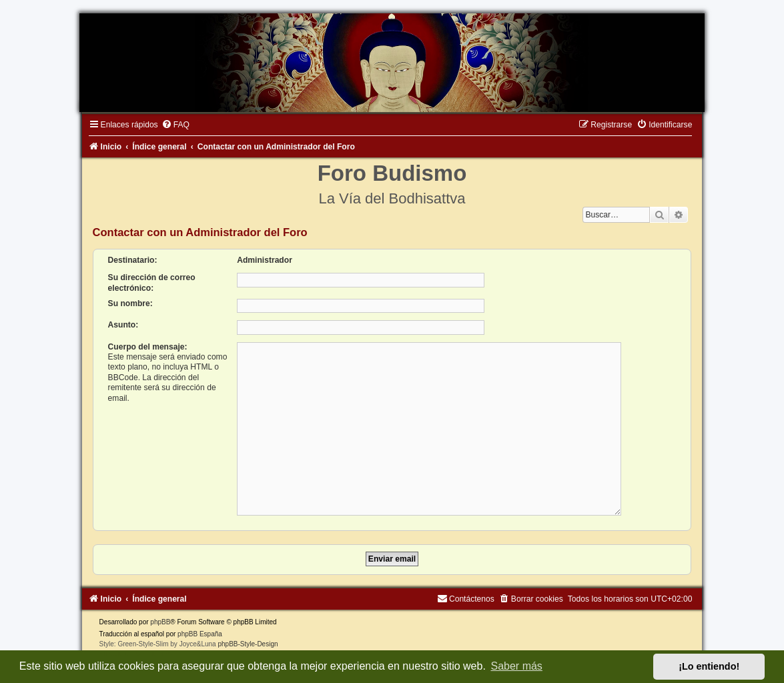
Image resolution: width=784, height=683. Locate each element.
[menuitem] (175, 125)
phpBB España (200, 629)
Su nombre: (130, 303)
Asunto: (123, 325)
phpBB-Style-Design (248, 639)
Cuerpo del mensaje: (148, 347)
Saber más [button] (517, 666)
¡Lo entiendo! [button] (709, 666)
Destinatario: (133, 260)
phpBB (160, 617)
